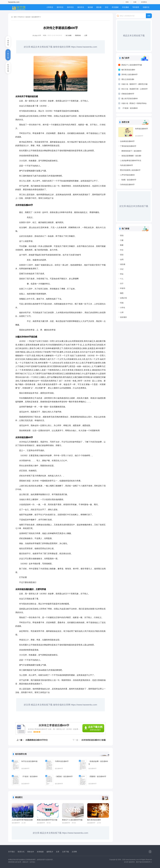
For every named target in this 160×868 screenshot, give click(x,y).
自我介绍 (123, 298)
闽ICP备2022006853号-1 (144, 862)
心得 (122, 312)
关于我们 (11, 852)
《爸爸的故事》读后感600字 (98, 763)
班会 (122, 274)
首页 (15, 17)
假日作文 (81, 7)
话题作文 (146, 7)
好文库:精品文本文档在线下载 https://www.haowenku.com (60, 833)
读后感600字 (36, 17)
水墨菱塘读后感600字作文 (37, 740)
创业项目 (123, 317)
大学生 (123, 308)
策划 (122, 235)
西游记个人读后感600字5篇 (72, 820)
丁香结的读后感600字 (128, 146)
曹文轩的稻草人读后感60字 (130, 170)
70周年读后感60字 (62, 761)
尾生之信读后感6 (128, 79)
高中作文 (70, 7)
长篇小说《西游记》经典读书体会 (134, 103)
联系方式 (21, 852)
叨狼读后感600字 (128, 94)
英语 (122, 255)
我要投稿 (78, 35)
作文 (122, 250)
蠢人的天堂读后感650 (130, 99)
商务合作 (31, 852)
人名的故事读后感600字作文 (131, 161)
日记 (107, 7)
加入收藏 (69, 35)
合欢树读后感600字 (127, 141)
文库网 (74, 852)
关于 (122, 284)
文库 (58, 852)
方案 (122, 240)
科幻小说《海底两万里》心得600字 (135, 89)
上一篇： (20, 740)
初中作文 (60, 7)
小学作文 (50, 7)
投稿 (127, 2)
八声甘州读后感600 (127, 175)
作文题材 (115, 7)
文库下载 (66, 852)
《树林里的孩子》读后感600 (131, 151)
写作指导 (136, 7)
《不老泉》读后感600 (29, 776)
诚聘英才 (50, 852)
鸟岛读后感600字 (127, 165)
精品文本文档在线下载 (134, 36)
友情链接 (40, 852)
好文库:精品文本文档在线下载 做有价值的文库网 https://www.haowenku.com (60, 47)
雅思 (122, 293)
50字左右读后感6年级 (29, 761)
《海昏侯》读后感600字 (64, 776)
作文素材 (126, 7)
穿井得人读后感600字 (130, 74)
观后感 (99, 7)
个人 (122, 279)
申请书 (123, 288)
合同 (122, 259)
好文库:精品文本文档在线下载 (134, 206)
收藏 (135, 2)
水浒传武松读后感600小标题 (93, 740)
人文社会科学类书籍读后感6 (22, 820)
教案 (122, 245)
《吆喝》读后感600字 (128, 180)
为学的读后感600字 (127, 185)
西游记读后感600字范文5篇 (47, 820)
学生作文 (21, 17)
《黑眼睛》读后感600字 (97, 776)
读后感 (90, 7)
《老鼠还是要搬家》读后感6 (131, 156)
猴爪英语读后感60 (94, 820)
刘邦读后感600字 (141, 129)
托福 (122, 303)
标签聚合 (144, 2)
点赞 (86, 35)
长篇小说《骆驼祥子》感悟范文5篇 (134, 84)
